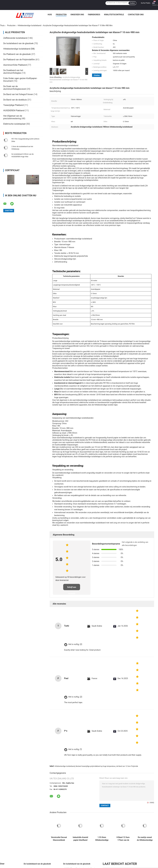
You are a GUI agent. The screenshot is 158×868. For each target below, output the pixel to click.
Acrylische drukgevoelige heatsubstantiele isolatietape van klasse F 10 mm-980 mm (69, 80)
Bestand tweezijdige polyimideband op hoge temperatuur (96, 766)
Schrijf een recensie (72, 588)
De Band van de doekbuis (15, 100)
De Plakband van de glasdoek (17, 54)
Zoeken (132, 3)
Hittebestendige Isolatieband (29, 25)
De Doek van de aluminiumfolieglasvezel (15, 88)
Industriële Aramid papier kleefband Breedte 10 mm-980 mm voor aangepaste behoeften (80, 839)
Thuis (2, 25)
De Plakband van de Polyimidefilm (19, 60)
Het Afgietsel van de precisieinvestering (13, 117)
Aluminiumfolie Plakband (15, 65)
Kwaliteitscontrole (114, 15)
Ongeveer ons (77, 15)
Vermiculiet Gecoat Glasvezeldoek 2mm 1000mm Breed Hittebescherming (59, 839)
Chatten (97, 75)
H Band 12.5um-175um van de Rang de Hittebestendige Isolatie (123, 839)
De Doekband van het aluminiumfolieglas (13, 72)
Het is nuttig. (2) (75, 644)
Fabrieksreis (94, 15)
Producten (61, 15)
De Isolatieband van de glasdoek (18, 43)
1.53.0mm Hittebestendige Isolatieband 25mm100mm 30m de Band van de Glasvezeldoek (102, 839)
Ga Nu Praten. (146, 3)
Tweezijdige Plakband (13, 105)
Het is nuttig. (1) (75, 749)
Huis (50, 15)
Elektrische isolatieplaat (14, 124)
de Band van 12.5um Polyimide (127, 766)
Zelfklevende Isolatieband (15, 38)
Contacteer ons (136, 15)
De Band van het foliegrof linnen (18, 94)
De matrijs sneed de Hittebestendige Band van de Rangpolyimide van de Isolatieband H (145, 839)
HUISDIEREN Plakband (14, 110)
